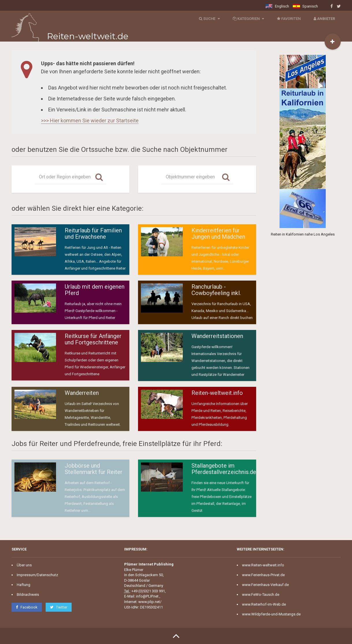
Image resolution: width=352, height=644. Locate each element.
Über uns (24, 565)
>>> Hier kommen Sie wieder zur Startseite (90, 121)
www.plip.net (149, 602)
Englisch (277, 6)
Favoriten (288, 19)
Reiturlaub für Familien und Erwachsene (93, 234)
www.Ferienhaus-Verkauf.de (265, 585)
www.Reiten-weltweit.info (263, 565)
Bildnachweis (28, 594)
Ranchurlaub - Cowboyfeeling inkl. (216, 290)
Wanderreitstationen (217, 336)
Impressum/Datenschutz (37, 575)
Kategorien (248, 19)
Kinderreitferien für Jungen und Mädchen (218, 234)
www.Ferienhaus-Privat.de (263, 575)
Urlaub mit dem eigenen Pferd (95, 290)
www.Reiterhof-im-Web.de (264, 604)
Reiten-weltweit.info (217, 393)
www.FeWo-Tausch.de (261, 594)
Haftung (24, 585)
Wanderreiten (82, 393)
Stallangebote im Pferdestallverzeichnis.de (224, 469)
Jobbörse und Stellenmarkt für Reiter (94, 469)
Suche (209, 19)
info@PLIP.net (147, 596)
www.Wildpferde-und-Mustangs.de (271, 614)
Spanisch (305, 6)
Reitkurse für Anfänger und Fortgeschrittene (93, 339)
